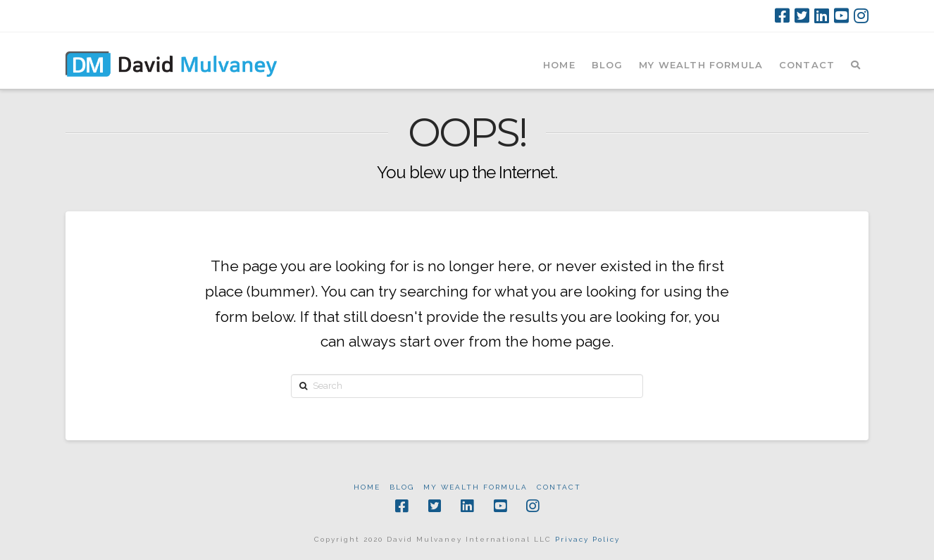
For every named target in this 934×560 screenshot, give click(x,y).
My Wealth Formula (475, 487)
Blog (402, 487)
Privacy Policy (587, 539)
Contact (559, 487)
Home (367, 487)
